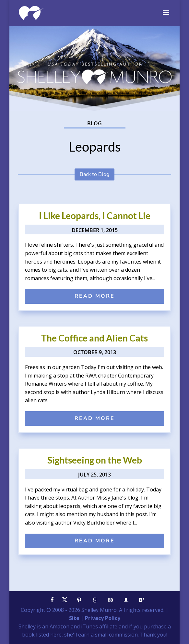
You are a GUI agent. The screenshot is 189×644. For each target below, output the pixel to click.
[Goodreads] (95, 600)
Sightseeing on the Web (95, 460)
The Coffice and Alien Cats (94, 338)
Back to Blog (94, 174)
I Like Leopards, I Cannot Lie (95, 216)
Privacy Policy (103, 618)
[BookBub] (111, 600)
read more (95, 296)
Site (74, 618)
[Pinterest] (79, 600)
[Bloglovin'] (142, 600)
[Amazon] (126, 600)
